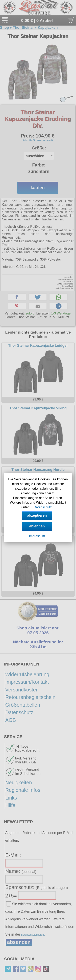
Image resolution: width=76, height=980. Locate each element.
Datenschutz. (43, 507)
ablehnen (37, 526)
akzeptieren (37, 515)
